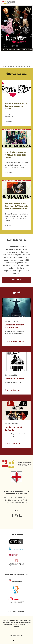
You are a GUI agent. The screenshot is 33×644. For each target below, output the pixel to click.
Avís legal (13, 635)
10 (18, 66)
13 (23, 66)
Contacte (20, 635)
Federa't (16, 280)
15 (26, 66)
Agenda (16, 292)
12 (21, 66)
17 (29, 66)
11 (20, 66)
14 (24, 66)
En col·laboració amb (17, 612)
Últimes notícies (16, 74)
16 (28, 66)
